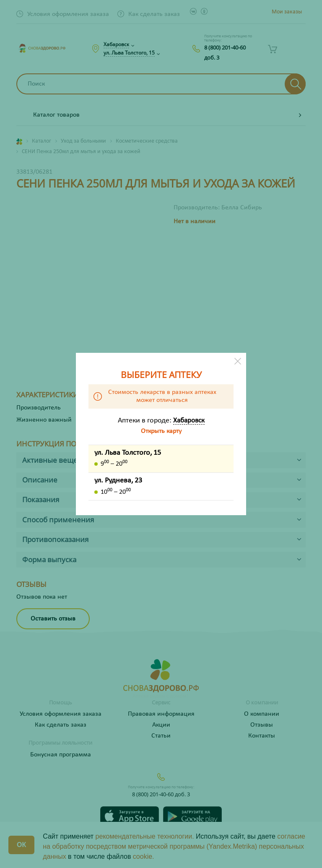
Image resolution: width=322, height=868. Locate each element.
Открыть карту (161, 431)
